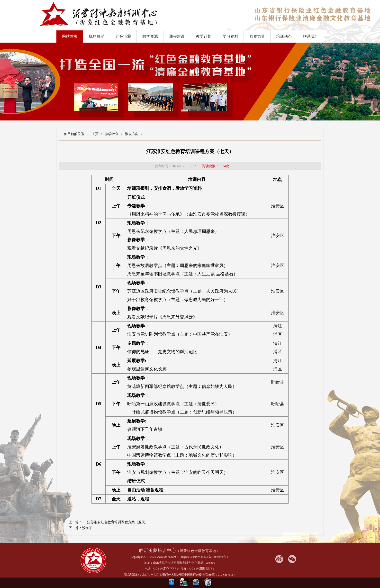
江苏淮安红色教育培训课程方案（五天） (118, 522)
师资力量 (257, 36)
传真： (185, 569)
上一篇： (75, 522)
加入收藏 (265, 25)
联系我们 (311, 36)
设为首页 (283, 25)
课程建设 (177, 36)
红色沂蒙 (123, 36)
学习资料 (230, 36)
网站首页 (70, 36)
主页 (95, 134)
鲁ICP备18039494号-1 (215, 557)
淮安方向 (132, 134)
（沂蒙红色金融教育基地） (198, 551)
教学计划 (204, 36)
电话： (149, 569)
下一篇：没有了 (81, 528)
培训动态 (284, 36)
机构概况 (97, 36)
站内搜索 (302, 25)
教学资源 (150, 36)
